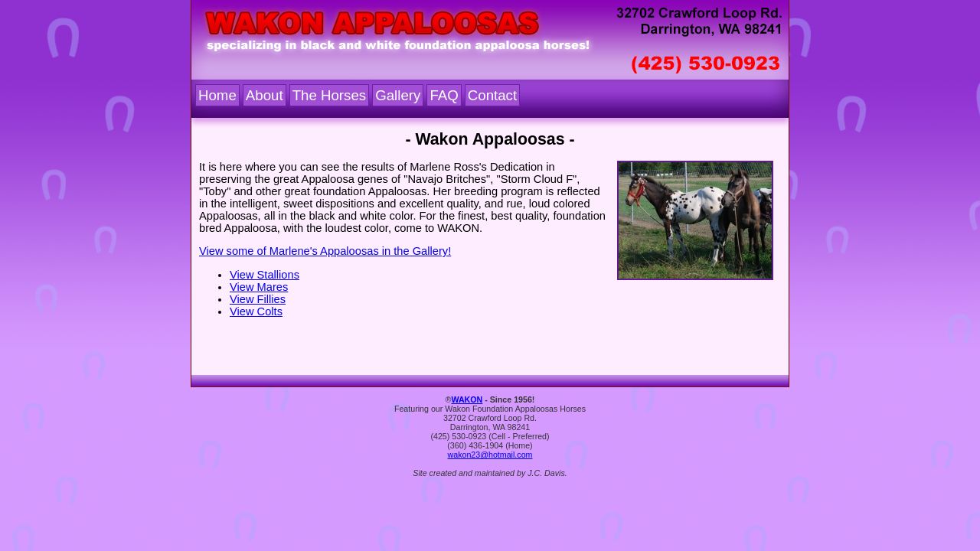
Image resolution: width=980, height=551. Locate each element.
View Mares (259, 287)
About (265, 95)
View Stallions (265, 275)
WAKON (467, 399)
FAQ (444, 95)
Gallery (398, 95)
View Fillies (258, 299)
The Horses (329, 95)
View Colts (256, 311)
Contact (492, 95)
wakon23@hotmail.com (490, 455)
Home (217, 95)
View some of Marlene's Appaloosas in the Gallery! (325, 251)
